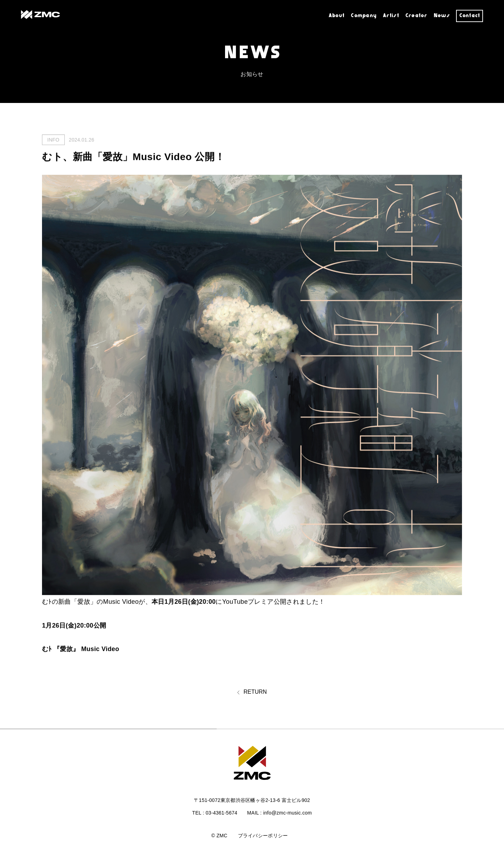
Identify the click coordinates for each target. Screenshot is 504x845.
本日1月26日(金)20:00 (184, 602)
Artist (391, 16)
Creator (416, 16)
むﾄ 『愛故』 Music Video (81, 649)
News (442, 16)
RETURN (252, 693)
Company (364, 16)
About (337, 16)
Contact (470, 16)
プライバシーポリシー (263, 836)
